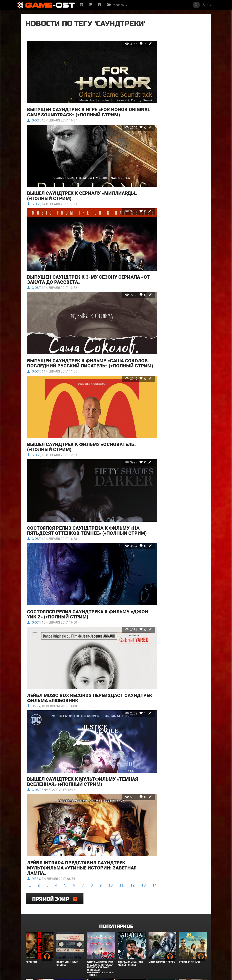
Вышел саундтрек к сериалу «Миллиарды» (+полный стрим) (82, 191)
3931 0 (125, 603)
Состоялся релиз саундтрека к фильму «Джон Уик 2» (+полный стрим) (78, 588)
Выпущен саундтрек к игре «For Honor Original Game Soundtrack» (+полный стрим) (85, 114)
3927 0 (125, 443)
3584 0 (125, 526)
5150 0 (125, 758)
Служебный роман (191, 948)
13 (143, 840)
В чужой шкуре (66, 948)
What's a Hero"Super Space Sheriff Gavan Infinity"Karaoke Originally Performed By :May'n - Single (100, 908)
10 (111, 840)
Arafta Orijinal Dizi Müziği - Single (130, 902)
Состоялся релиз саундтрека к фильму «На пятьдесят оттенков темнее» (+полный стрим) (83, 508)
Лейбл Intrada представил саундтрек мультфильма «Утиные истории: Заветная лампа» (82, 822)
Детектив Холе (35, 948)
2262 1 (125, 680)
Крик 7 (122, 948)
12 (132, 840)
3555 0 (125, 129)
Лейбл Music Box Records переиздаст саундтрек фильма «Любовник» (75, 665)
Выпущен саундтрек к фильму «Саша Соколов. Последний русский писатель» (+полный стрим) (80, 348)
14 (155, 840)
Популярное (116, 865)
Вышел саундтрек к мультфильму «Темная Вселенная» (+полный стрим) (82, 742)
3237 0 (125, 206)
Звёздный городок (161, 948)
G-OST (34, 122)
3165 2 (125, 52)
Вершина (31, 901)
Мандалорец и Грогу (162, 901)
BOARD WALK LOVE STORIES (67, 902)
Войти (207, 5)
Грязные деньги (189, 901)
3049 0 (125, 366)
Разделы (118, 5)
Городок (93, 948)
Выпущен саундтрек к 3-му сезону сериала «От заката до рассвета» (83, 268)
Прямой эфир (175, 26)
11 (121, 840)
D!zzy (33, 674)
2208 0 (125, 284)
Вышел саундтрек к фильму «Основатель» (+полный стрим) (82, 428)
